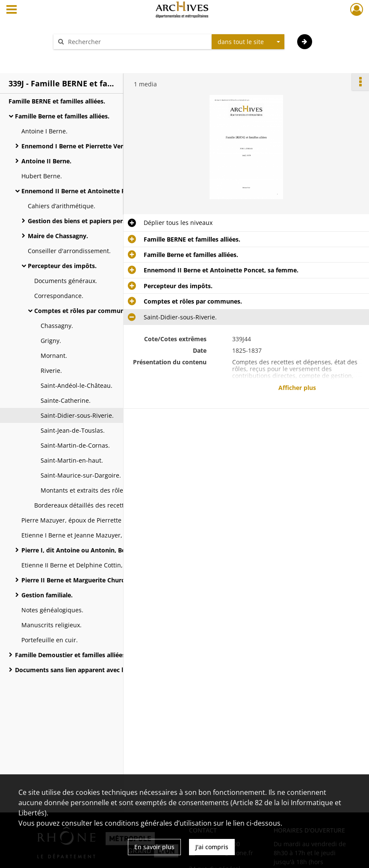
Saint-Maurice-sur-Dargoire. (81, 475)
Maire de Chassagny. (58, 236)
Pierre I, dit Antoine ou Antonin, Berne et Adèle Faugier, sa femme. (107, 550)
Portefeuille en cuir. (50, 640)
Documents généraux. (66, 281)
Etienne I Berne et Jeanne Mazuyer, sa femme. (88, 535)
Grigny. (51, 341)
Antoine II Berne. (46, 161)
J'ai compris (212, 847)
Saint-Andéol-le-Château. (77, 385)
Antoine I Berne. (44, 131)
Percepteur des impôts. (62, 266)
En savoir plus (154, 847)
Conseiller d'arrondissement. (69, 251)
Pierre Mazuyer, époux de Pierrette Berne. (82, 520)
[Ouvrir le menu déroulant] (12, 10)
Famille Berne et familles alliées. (62, 116)
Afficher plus (297, 388)
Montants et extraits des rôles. (84, 490)
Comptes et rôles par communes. (83, 311)
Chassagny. (57, 326)
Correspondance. (59, 296)
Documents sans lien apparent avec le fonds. (81, 670)
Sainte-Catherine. (66, 400)
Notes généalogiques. (52, 610)
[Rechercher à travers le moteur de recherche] (137, 42)
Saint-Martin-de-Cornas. (75, 445)
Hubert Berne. (42, 176)
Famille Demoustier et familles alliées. (71, 655)
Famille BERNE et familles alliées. (57, 101)
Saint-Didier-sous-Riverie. (77, 415)
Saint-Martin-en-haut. (72, 460)
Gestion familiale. (47, 595)
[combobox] (248, 42)
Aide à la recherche (86, 57)
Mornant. (54, 356)
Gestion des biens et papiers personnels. (87, 221)
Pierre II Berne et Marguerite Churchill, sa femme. (94, 580)
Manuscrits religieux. (52, 625)
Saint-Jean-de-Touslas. (73, 430)
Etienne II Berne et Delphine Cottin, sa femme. (88, 565)
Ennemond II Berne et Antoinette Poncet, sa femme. (99, 191)
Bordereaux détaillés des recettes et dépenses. (102, 505)
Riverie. (51, 371)
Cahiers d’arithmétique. (62, 206)
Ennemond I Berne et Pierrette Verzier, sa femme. (95, 146)
